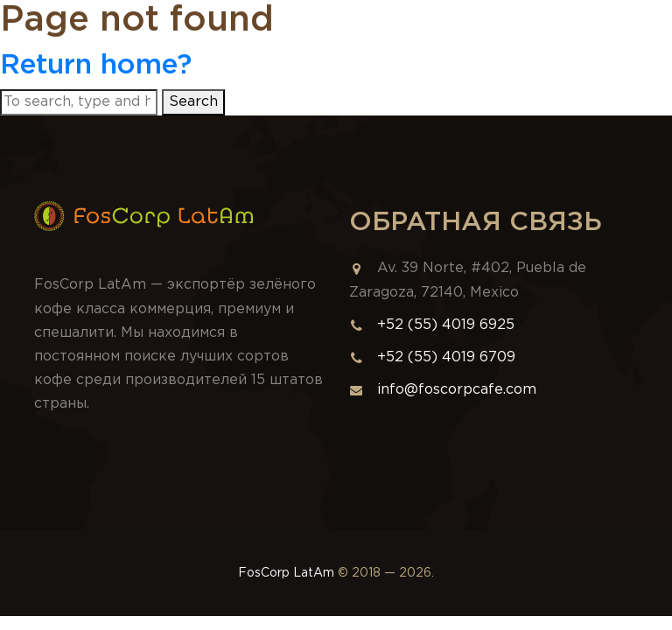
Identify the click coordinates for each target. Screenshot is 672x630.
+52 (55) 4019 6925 (446, 325)
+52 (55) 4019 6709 (446, 357)
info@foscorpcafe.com (443, 390)
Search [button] (193, 102)
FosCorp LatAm (286, 573)
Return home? (96, 66)
